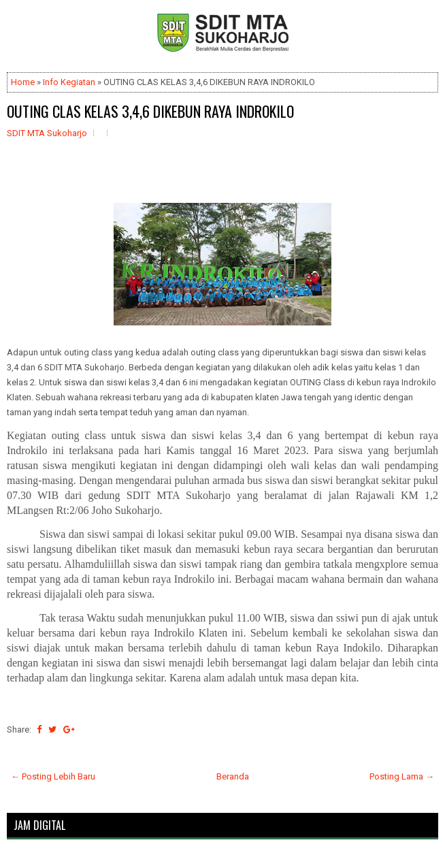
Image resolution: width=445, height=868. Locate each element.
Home (23, 82)
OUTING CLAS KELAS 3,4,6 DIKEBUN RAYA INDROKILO (150, 111)
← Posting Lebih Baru (53, 776)
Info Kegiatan (69, 82)
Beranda (233, 776)
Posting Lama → (402, 776)
